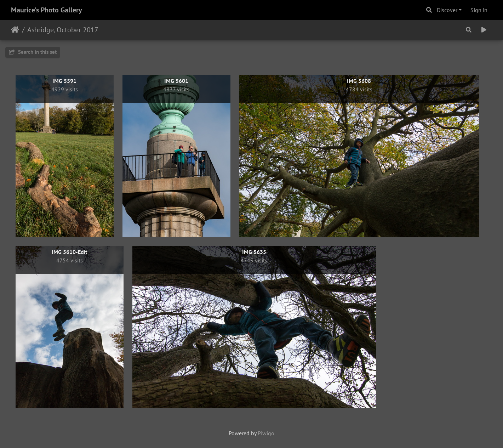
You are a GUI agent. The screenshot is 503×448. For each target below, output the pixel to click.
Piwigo (266, 433)
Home (15, 30)
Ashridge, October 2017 (63, 30)
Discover (447, 10)
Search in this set (33, 52)
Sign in (479, 10)
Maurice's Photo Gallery (47, 10)
